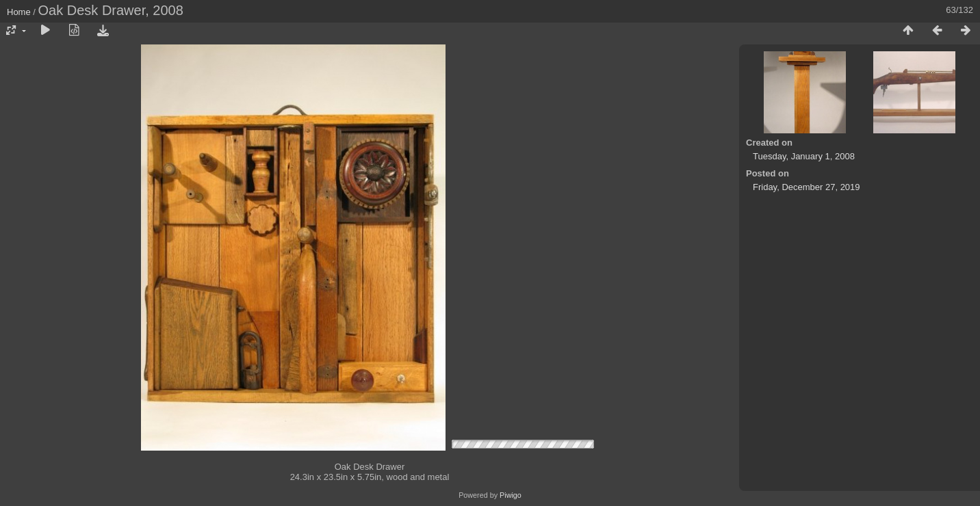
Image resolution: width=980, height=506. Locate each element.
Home (19, 12)
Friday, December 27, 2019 (807, 187)
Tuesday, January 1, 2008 (804, 156)
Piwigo (511, 495)
